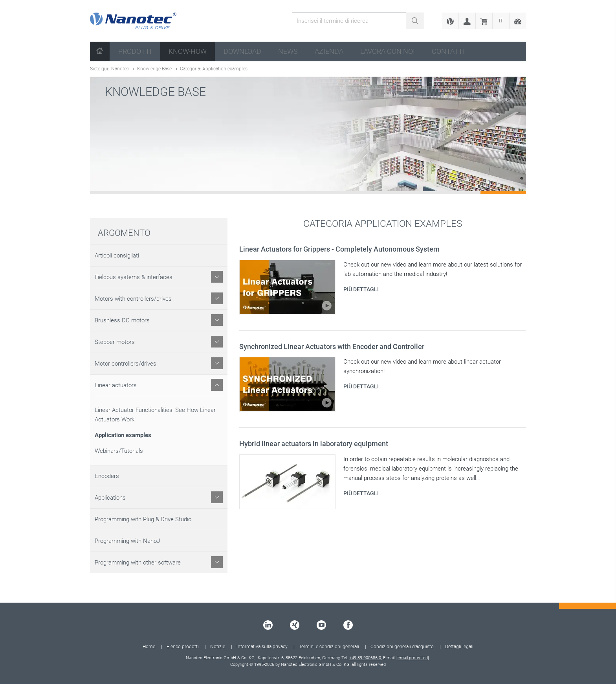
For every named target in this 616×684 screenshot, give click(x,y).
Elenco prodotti (183, 647)
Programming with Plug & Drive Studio (143, 519)
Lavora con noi (388, 51)
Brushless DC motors (122, 320)
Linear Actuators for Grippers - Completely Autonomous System (339, 249)
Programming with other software (138, 563)
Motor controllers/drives (126, 364)
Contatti (448, 51)
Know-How (188, 51)
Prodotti (135, 51)
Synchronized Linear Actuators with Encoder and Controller (332, 347)
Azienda (329, 51)
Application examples (123, 435)
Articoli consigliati (117, 256)
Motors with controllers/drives (133, 299)
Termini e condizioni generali (329, 647)
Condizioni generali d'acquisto (402, 647)
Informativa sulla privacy (262, 647)
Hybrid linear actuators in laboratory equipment (314, 444)
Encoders (107, 476)
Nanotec (120, 69)
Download (242, 51)
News (288, 51)
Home (149, 647)
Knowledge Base (154, 69)
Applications (110, 498)
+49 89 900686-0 (365, 658)
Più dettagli (361, 289)
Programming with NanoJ (127, 541)
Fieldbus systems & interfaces (134, 277)
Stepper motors (115, 342)
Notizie (218, 647)
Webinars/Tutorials (119, 451)
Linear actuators (116, 385)
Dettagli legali (459, 647)
